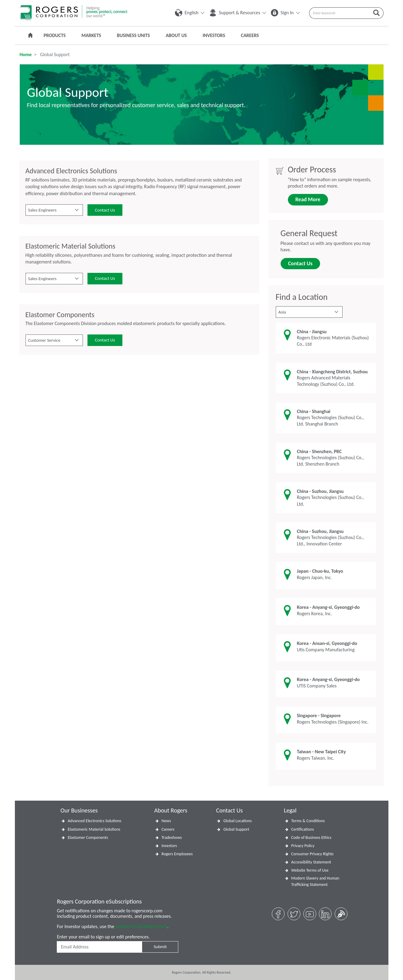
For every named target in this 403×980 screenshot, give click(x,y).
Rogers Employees (177, 854)
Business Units (133, 35)
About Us (176, 35)
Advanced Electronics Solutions (94, 821)
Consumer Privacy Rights (312, 854)
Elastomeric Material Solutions (94, 829)
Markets (91, 35)
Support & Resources (238, 13)
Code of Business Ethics (311, 838)
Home (26, 54)
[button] (54, 210)
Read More (308, 199)
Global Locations (237, 821)
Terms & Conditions (308, 821)
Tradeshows (172, 838)
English (190, 13)
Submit (160, 947)
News (166, 821)
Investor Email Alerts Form (141, 926)
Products (55, 35)
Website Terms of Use (310, 870)
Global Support (236, 829)
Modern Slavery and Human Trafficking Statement (315, 881)
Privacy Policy (303, 846)
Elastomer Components (88, 838)
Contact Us (105, 210)
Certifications (303, 829)
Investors (214, 35)
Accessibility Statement (311, 862)
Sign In (285, 13)
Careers (250, 35)
